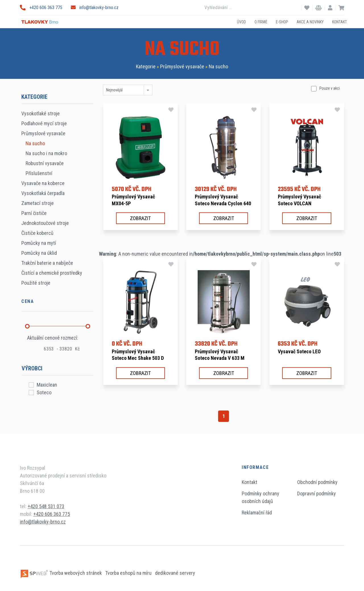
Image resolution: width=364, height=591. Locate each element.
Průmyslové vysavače (182, 66)
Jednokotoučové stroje (45, 223)
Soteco (44, 392)
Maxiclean (47, 385)
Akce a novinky (310, 22)
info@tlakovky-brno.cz (95, 8)
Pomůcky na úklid (39, 253)
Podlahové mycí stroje (44, 123)
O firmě (261, 22)
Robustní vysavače (45, 163)
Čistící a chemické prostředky (52, 273)
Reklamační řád (257, 513)
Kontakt (340, 22)
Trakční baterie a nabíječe (47, 263)
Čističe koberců (37, 233)
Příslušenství (39, 173)
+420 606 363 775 (41, 8)
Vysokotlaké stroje (41, 113)
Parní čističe (34, 213)
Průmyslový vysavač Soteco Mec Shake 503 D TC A (138, 358)
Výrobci (32, 368)
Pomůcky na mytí (39, 243)
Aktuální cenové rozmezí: (53, 338)
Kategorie (146, 66)
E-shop (282, 22)
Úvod (241, 22)
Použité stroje (36, 283)
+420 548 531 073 (46, 506)
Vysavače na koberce (43, 183)
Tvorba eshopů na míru (129, 573)
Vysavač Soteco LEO (299, 351)
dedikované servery (175, 573)
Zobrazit (140, 218)
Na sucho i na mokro (46, 153)
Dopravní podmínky (317, 493)
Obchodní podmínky (317, 482)
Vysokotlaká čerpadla (43, 193)
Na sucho (218, 66)
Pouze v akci (330, 88)
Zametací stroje (38, 203)
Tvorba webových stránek (61, 573)
